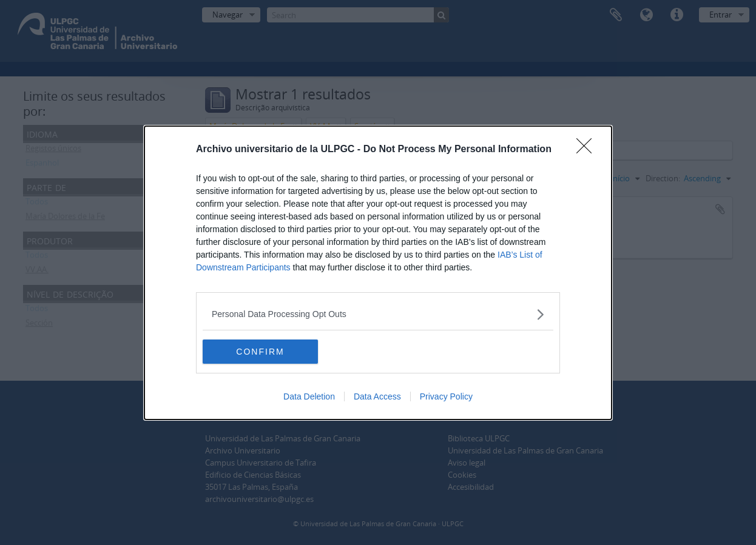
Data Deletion (309, 396)
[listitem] (378, 314)
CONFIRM (260, 351)
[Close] (588, 150)
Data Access (377, 396)
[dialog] (378, 273)
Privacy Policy (446, 396)
